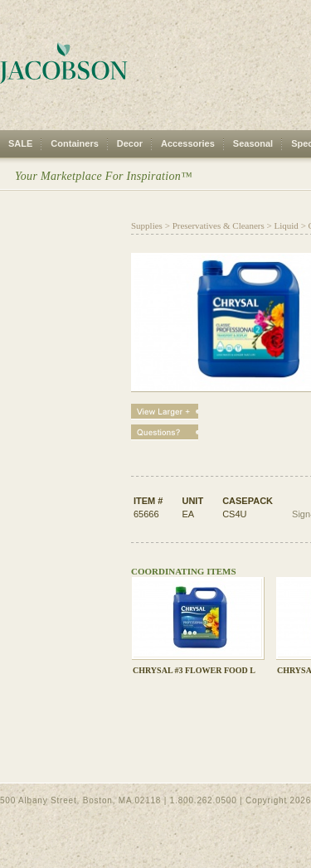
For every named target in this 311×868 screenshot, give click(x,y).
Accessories (188, 143)
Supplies (147, 225)
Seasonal (253, 143)
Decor (130, 143)
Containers (74, 143)
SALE (20, 143)
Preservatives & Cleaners (219, 225)
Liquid (287, 225)
